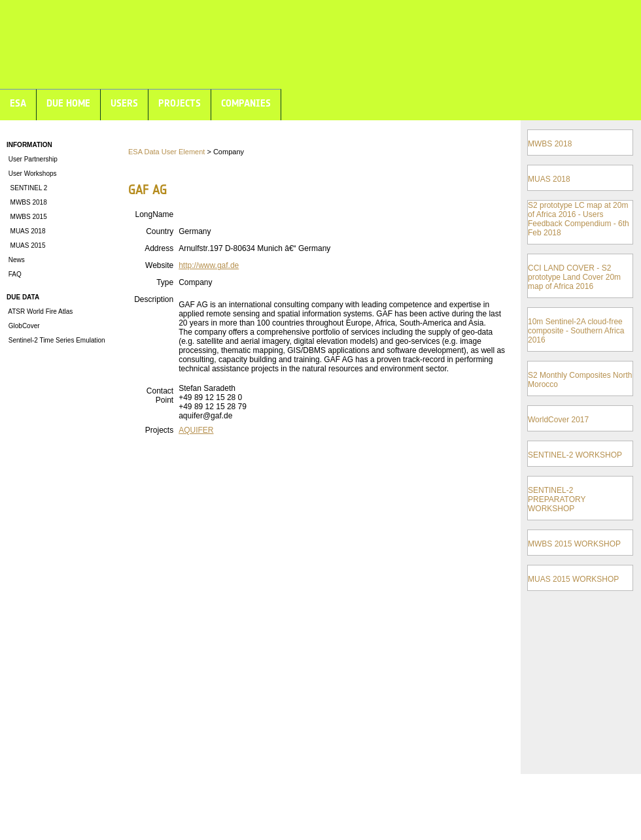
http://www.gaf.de (209, 265)
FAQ (14, 274)
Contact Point (160, 395)
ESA (18, 103)
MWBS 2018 (27, 202)
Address (159, 248)
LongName (154, 214)
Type (165, 282)
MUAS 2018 (26, 231)
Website (159, 265)
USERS (124, 103)
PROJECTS (180, 103)
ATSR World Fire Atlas (40, 311)
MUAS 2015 (26, 245)
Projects (159, 430)
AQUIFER (196, 430)
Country (160, 231)
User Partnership (32, 159)
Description (154, 299)
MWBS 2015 (27, 217)
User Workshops (32, 174)
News (16, 260)
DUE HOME (68, 103)
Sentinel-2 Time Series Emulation (56, 340)
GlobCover (23, 326)
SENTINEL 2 (27, 188)
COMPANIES (246, 103)
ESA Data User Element (166, 152)
